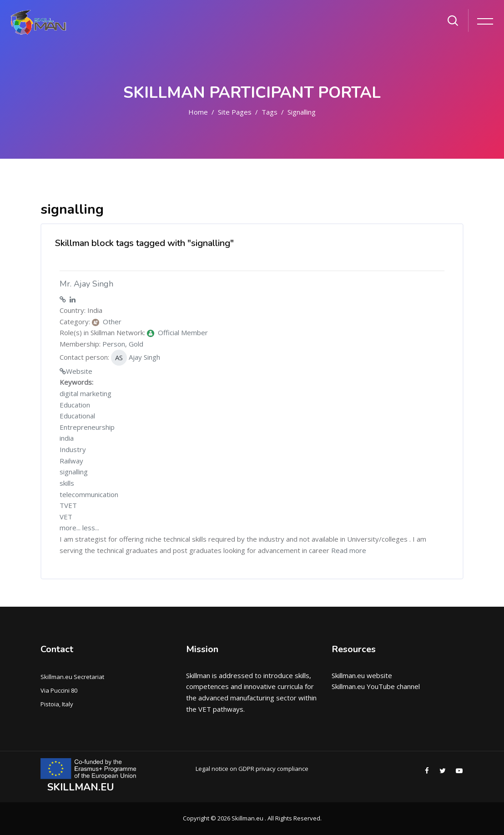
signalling (302, 112)
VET (66, 517)
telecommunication (89, 494)
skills (67, 483)
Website (79, 371)
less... (91, 528)
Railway (71, 461)
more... (70, 528)
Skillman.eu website (362, 675)
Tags (270, 112)
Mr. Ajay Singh (86, 284)
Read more (349, 550)
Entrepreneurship (87, 427)
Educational (77, 416)
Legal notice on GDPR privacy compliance (252, 769)
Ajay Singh (136, 358)
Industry (73, 449)
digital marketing (86, 393)
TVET (68, 505)
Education (75, 405)
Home (198, 112)
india (67, 438)
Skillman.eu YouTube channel (376, 686)
